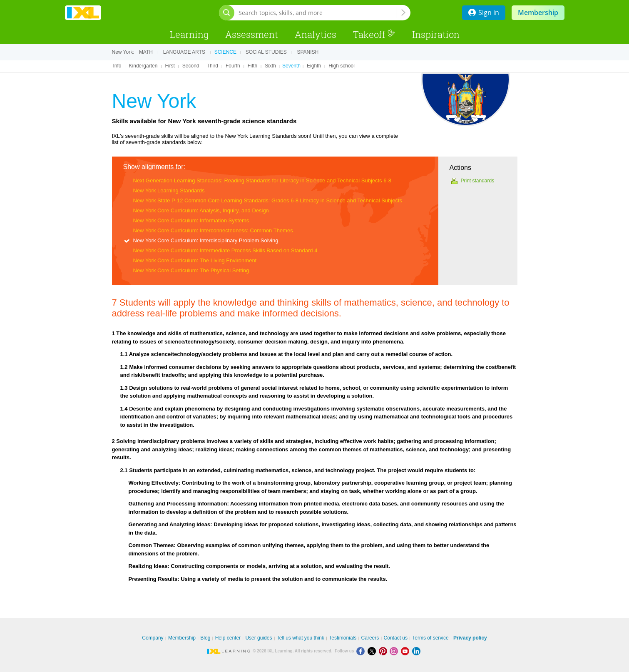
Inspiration (436, 34)
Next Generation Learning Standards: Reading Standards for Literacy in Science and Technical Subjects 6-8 (262, 180)
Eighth (314, 66)
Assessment (252, 34)
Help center (228, 638)
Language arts (184, 52)
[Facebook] (362, 651)
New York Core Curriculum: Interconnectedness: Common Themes (213, 230)
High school (342, 66)
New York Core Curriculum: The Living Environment (195, 260)
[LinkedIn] (417, 651)
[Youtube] (406, 651)
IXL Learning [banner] (83, 13)
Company (153, 638)
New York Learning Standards (169, 190)
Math (146, 52)
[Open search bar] (227, 13)
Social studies (266, 52)
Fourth (233, 66)
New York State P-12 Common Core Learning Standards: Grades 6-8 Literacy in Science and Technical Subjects (268, 200)
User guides (259, 638)
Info (117, 66)
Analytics (316, 34)
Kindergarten (143, 66)
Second (191, 66)
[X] (373, 651)
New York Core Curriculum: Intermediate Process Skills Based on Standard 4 (225, 250)
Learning (189, 34)
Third (213, 66)
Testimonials (343, 638)
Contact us (396, 638)
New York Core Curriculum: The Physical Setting (191, 270)
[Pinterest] (384, 651)
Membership (538, 12)
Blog (205, 638)
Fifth (252, 66)
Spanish (308, 52)
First (170, 66)
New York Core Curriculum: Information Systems (191, 220)
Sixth (270, 66)
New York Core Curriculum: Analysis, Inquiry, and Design (201, 210)
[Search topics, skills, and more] (317, 13)
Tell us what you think (301, 638)
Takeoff (374, 34)
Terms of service (430, 638)
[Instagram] (395, 651)
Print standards (478, 181)
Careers (370, 638)
